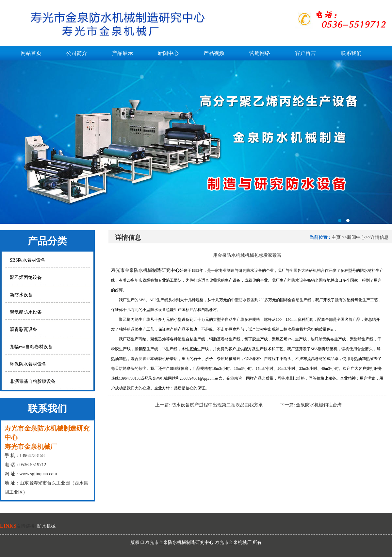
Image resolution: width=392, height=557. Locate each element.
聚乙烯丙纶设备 (26, 278)
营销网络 (260, 53)
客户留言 (305, 53)
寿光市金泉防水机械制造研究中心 (196, 142)
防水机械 (143, 270)
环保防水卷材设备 (28, 364)
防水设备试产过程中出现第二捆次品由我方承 (217, 405)
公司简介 (77, 53)
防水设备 (254, 270)
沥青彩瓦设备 (24, 329)
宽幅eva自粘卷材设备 (31, 347)
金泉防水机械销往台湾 (319, 405)
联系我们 (351, 53)
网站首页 (31, 53)
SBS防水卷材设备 (28, 260)
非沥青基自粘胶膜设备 (33, 381)
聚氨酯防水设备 (26, 312)
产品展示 (122, 53)
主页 (336, 237)
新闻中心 (168, 53)
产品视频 (214, 53)
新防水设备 (21, 295)
